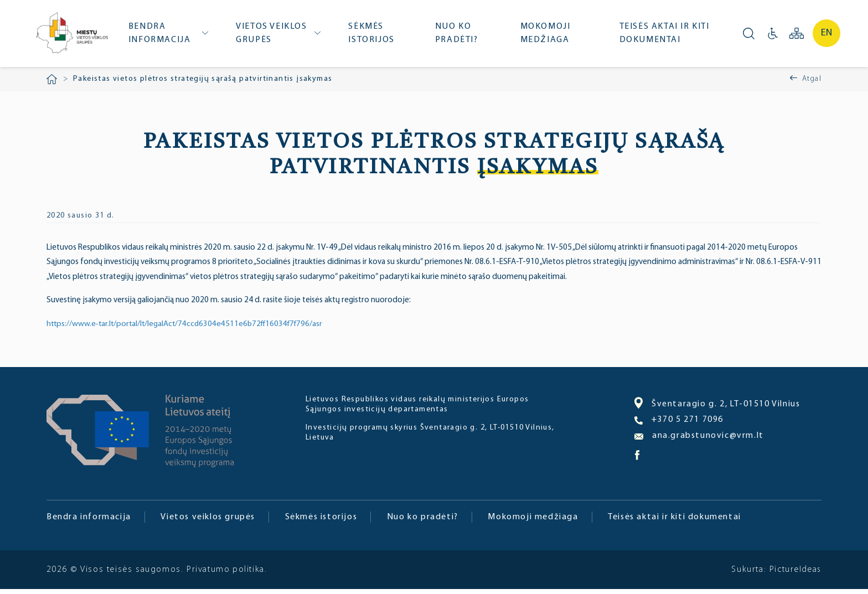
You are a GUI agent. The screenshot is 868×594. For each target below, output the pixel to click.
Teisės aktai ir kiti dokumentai (666, 36)
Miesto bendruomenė (74, 37)
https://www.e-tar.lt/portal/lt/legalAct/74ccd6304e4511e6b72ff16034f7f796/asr (189, 329)
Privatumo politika (226, 575)
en (826, 36)
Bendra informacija (165, 36)
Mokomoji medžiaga (547, 36)
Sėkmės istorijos (375, 36)
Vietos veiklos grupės (276, 36)
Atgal (812, 84)
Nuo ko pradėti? (459, 36)
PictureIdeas (795, 575)
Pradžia (52, 84)
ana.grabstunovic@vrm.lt (699, 441)
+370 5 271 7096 (679, 425)
